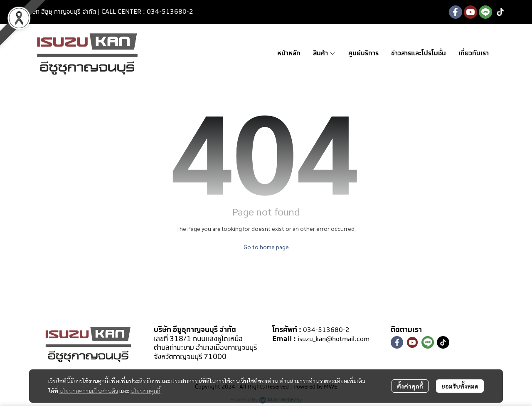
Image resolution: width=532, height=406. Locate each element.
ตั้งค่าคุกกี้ (410, 386)
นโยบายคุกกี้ (145, 391)
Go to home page (266, 247)
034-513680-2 (326, 330)
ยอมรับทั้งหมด (460, 386)
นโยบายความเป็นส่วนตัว (89, 391)
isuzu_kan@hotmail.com (334, 339)
